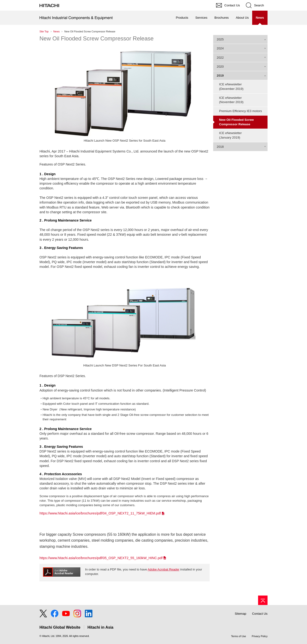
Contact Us (260, 614)
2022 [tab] (220, 58)
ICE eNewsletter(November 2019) (231, 100)
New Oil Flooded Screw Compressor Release (97, 38)
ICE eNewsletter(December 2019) (231, 87)
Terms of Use (239, 636)
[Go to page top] (263, 600)
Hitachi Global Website (60, 627)
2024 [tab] (220, 48)
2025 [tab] (220, 39)
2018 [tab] (220, 147)
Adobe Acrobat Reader (164, 569)
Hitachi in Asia (100, 627)
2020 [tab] (220, 67)
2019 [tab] (220, 76)
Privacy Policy (260, 636)
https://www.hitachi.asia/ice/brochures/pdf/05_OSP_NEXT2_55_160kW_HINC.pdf (101, 558)
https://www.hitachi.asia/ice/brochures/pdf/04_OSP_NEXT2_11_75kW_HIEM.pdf (100, 513)
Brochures (221, 18)
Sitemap (240, 614)
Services (201, 18)
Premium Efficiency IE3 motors (240, 111)
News (57, 31)
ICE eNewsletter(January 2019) (230, 135)
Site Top (44, 31)
